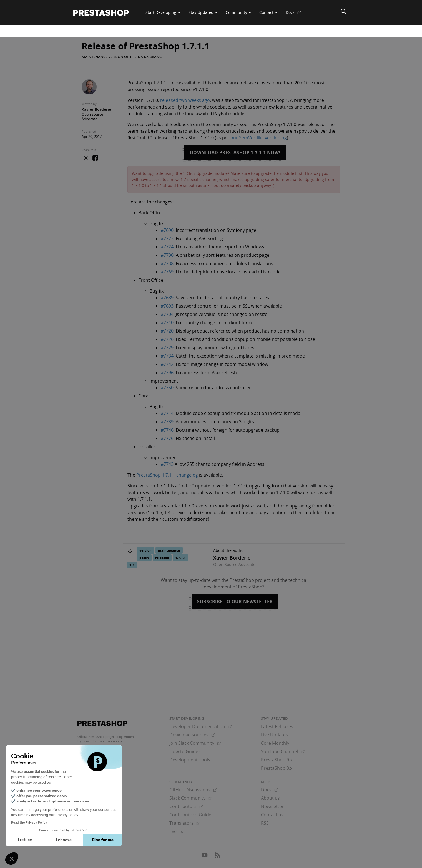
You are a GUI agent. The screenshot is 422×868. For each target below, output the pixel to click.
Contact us (272, 815)
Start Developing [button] (163, 12)
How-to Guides (185, 751)
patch (144, 558)
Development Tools (190, 760)
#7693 (167, 306)
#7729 (167, 348)
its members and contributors (103, 741)
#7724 (167, 247)
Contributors (186, 806)
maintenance (169, 551)
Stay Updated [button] (203, 12)
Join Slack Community (195, 743)
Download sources (192, 735)
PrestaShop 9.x (277, 760)
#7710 (167, 323)
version (145, 551)
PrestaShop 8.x (277, 768)
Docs (295, 14)
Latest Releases (277, 726)
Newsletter (272, 806)
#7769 (167, 272)
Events (176, 831)
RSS (265, 823)
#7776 (167, 438)
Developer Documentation (201, 726)
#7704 (167, 314)
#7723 (167, 238)
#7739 (167, 422)
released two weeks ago (185, 100)
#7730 (167, 255)
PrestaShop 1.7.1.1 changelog (167, 475)
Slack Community (191, 798)
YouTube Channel (283, 751)
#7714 (167, 413)
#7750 (167, 388)
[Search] (344, 12)
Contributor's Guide (190, 815)
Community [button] (238, 12)
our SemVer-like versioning (259, 138)
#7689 (167, 298)
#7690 (167, 230)
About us (270, 798)
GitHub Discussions (193, 790)
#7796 (167, 373)
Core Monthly (275, 743)
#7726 (167, 339)
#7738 (167, 263)
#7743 (167, 464)
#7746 (167, 430)
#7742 (167, 364)
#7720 (167, 331)
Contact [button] (268, 12)
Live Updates (274, 735)
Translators (185, 823)
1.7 (132, 565)
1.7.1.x (180, 558)
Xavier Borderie (96, 109)
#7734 (167, 356)
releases (162, 558)
